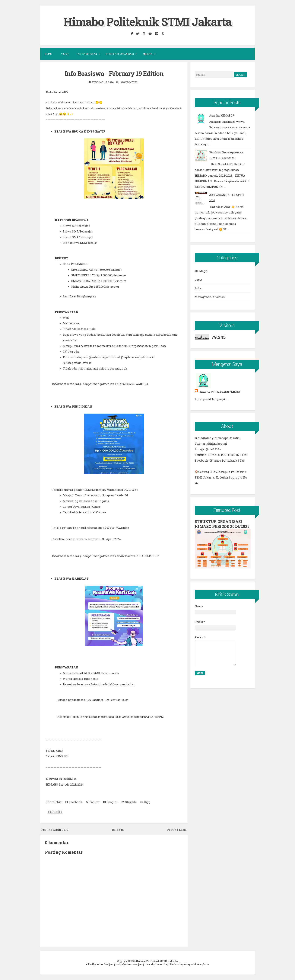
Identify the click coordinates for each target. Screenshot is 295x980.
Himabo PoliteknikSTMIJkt (219, 392)
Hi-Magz (201, 271)
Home (48, 54)
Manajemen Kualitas (210, 297)
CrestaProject (135, 964)
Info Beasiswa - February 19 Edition (114, 73)
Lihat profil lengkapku (211, 399)
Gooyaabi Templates (197, 964)
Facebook (74, 802)
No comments (129, 82)
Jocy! (198, 280)
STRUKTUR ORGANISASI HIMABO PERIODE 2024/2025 (222, 524)
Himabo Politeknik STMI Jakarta (148, 21)
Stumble (129, 802)
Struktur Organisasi (120, 54)
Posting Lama (177, 829)
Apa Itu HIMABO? (222, 115)
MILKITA (148, 54)
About (65, 54)
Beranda (118, 829)
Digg (145, 802)
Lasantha (161, 964)
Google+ (111, 802)
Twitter (93, 802)
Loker (199, 288)
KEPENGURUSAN (87, 54)
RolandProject (105, 964)
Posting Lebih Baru (55, 829)
